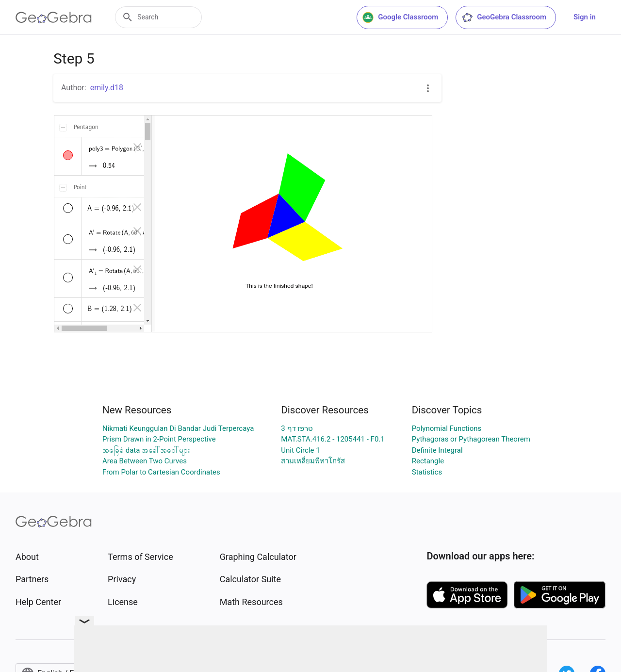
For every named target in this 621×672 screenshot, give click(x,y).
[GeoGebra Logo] (54, 17)
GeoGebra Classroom (504, 17)
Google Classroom (400, 17)
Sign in (585, 17)
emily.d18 (107, 88)
